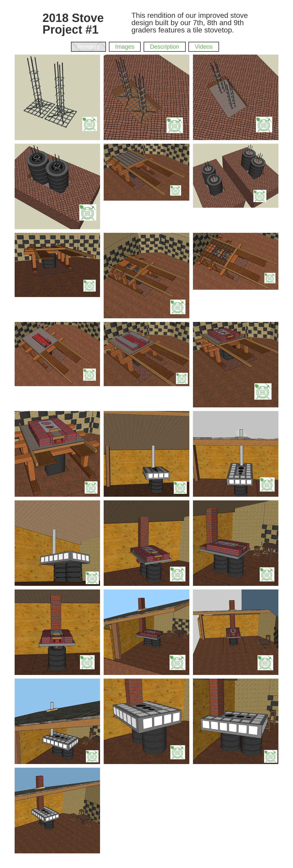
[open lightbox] (57, 97)
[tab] (88, 47)
